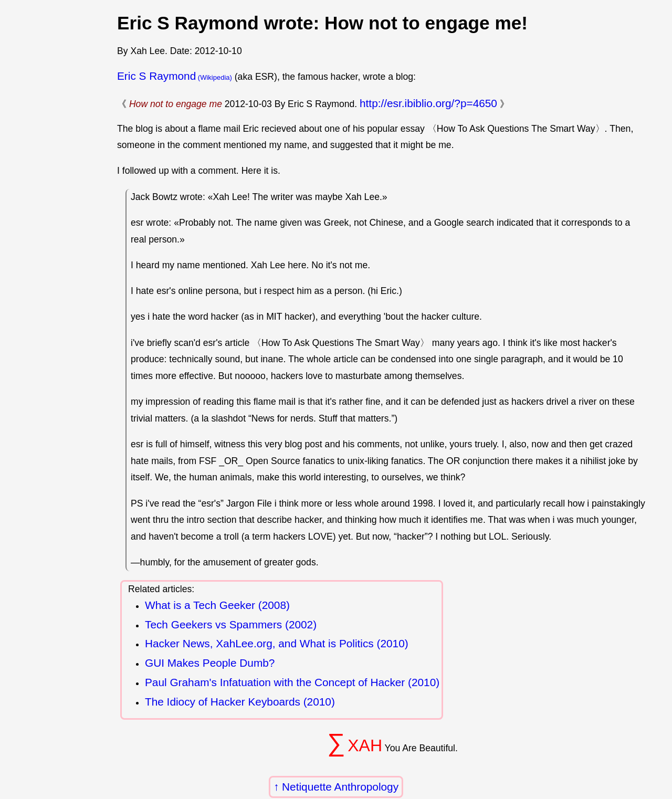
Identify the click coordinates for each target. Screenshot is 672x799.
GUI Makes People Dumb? (210, 663)
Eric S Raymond (156, 76)
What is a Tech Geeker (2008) (217, 605)
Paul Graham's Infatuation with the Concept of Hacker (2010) (292, 682)
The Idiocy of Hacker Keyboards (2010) (240, 702)
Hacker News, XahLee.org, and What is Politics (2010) (277, 643)
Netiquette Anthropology (340, 787)
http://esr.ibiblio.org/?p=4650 (428, 103)
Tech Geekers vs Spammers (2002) (231, 624)
